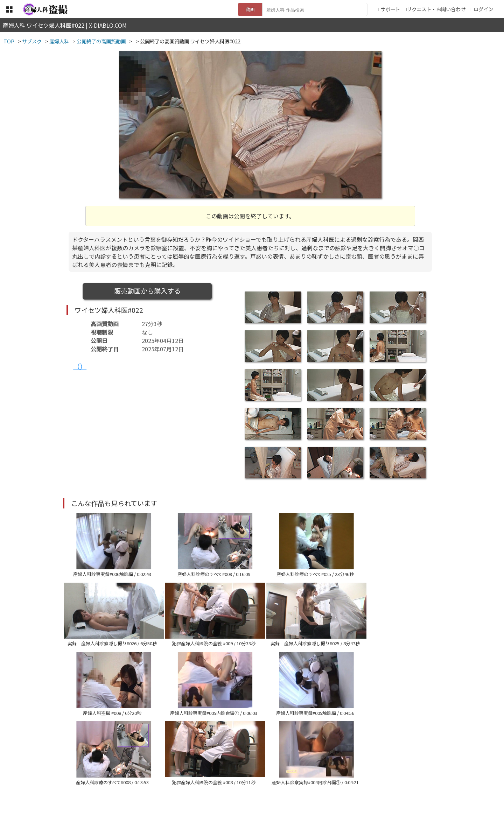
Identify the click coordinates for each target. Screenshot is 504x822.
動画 (250, 9)
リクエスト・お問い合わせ (435, 9)
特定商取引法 (204, 779)
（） (80, 366)
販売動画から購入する (147, 291)
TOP (149, 779)
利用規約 (172, 779)
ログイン (483, 9)
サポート (389, 9)
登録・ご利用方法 (247, 779)
